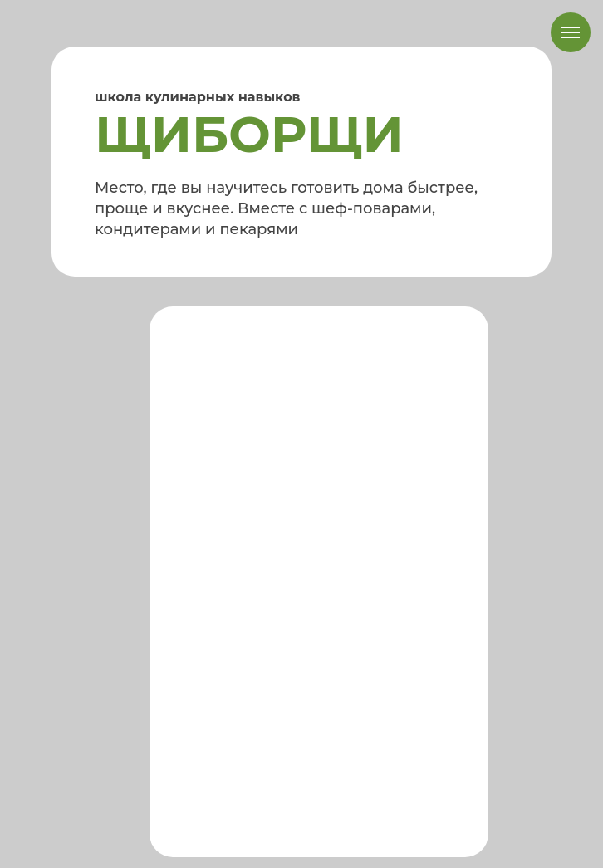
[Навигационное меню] (571, 32)
